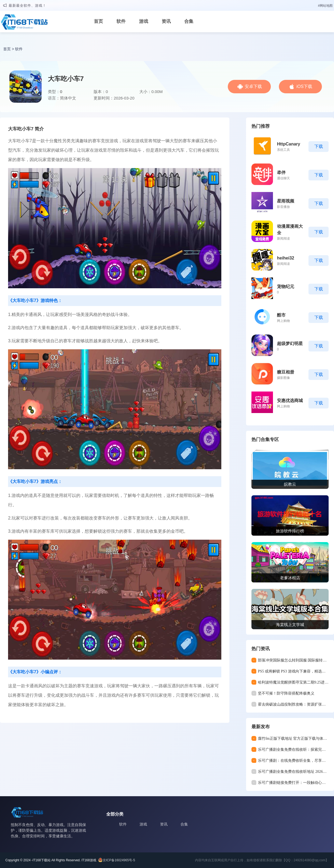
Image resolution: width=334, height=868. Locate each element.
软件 (121, 21)
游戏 (144, 21)
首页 (98, 21)
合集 (189, 21)
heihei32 (286, 258)
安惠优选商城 (290, 401)
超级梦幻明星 (290, 344)
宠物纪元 (286, 287)
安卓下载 (253, 86)
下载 (319, 146)
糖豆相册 (286, 372)
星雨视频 (286, 201)
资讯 (166, 21)
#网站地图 (325, 6)
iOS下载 (304, 86)
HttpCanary (289, 144)
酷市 (281, 315)
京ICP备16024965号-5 (119, 860)
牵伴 (281, 172)
